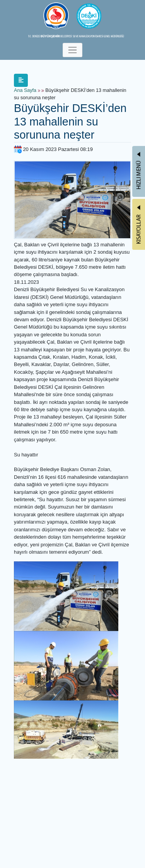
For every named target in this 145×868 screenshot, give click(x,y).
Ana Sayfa (25, 90)
